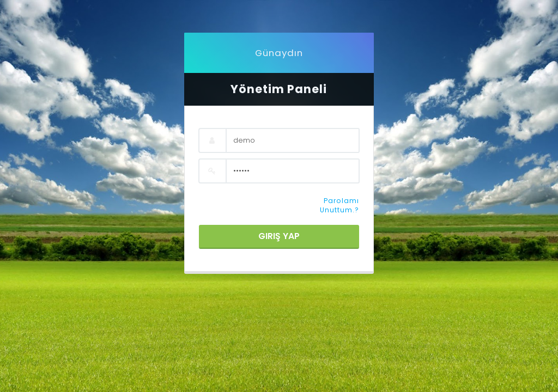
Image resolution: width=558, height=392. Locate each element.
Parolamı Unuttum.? (339, 206)
